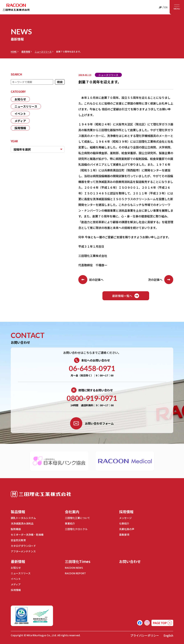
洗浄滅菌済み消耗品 (22, 523)
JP (160, 7)
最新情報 (26, 52)
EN (166, 7)
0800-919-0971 (92, 398)
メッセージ (125, 518)
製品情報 (18, 512)
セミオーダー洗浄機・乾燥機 (27, 535)
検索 (60, 82)
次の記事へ (161, 280)
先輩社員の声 (127, 529)
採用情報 (20, 128)
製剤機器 (16, 529)
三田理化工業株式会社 (41, 494)
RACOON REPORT (75, 573)
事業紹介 (70, 523)
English (168, 635)
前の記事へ (91, 280)
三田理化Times (78, 561)
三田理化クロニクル (76, 529)
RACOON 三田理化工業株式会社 (16, 7)
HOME (14, 52)
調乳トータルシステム (23, 518)
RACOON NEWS (74, 568)
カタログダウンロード (23, 546)
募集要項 (124, 535)
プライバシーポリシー (145, 635)
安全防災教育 (18, 540)
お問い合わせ (130, 561)
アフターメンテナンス (23, 551)
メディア (20, 121)
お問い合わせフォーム (92, 423)
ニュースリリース (43, 52)
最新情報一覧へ (126, 296)
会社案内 (72, 512)
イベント (20, 114)
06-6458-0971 (92, 368)
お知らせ (20, 99)
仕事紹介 (124, 523)
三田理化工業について (77, 518)
